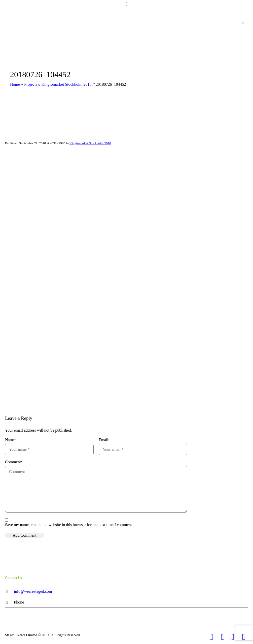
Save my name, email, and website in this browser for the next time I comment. (69, 525)
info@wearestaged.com (33, 591)
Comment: (14, 462)
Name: (10, 440)
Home (15, 84)
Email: (104, 440)
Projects (31, 84)
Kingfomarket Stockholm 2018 (66, 84)
